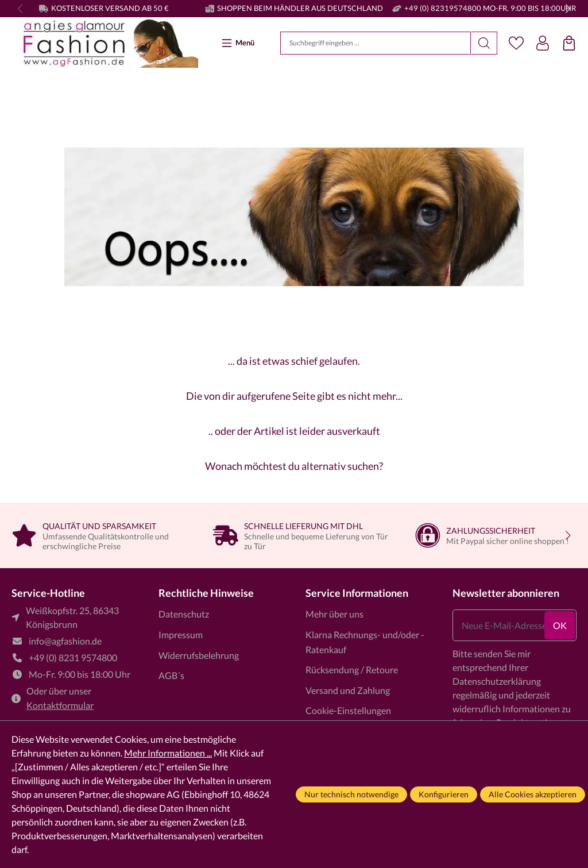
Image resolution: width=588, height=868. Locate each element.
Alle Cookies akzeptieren (533, 794)
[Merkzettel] (516, 43)
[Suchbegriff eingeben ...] (376, 43)
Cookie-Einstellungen (348, 710)
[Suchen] (484, 43)
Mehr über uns (334, 614)
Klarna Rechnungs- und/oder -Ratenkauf (365, 642)
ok (560, 625)
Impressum (181, 634)
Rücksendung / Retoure (352, 670)
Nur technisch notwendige (351, 794)
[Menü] (239, 43)
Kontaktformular (60, 705)
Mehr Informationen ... (168, 753)
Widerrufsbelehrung (199, 655)
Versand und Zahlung (348, 690)
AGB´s (171, 675)
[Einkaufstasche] (569, 43)
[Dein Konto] (543, 43)
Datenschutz (184, 614)
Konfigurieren (444, 794)
